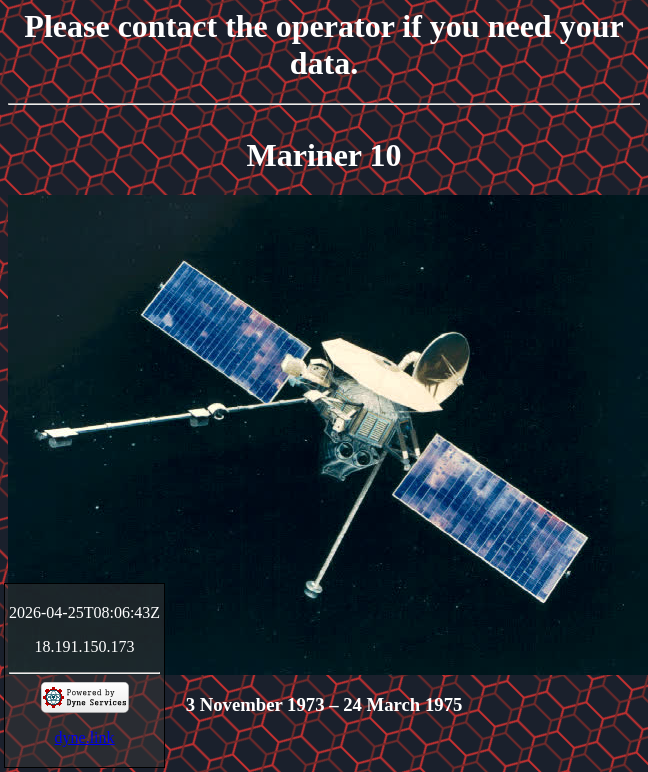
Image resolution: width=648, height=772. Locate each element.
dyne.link (85, 737)
